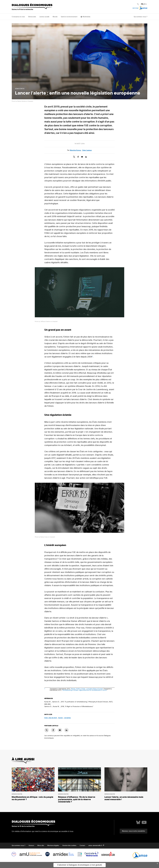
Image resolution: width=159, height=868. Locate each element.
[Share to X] (74, 157)
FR (142, 4)
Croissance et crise (18, 17)
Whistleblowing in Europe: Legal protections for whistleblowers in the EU (85, 690)
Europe (60, 718)
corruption (67, 718)
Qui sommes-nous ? (141, 17)
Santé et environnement (69, 17)
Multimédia (86, 17)
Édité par (140, 8)
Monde (55, 17)
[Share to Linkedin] (86, 157)
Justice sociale (44, 17)
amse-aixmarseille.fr (96, 846)
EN (145, 4)
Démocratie (32, 17)
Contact (82, 846)
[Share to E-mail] (82, 157)
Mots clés (41, 846)
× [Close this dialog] (157, 863)
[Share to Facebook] (78, 157)
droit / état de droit (51, 718)
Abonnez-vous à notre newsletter (133, 831)
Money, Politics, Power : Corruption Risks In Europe (87, 689)
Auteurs (31, 846)
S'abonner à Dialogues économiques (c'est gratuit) (80, 865)
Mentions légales (53, 846)
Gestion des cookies (69, 846)
